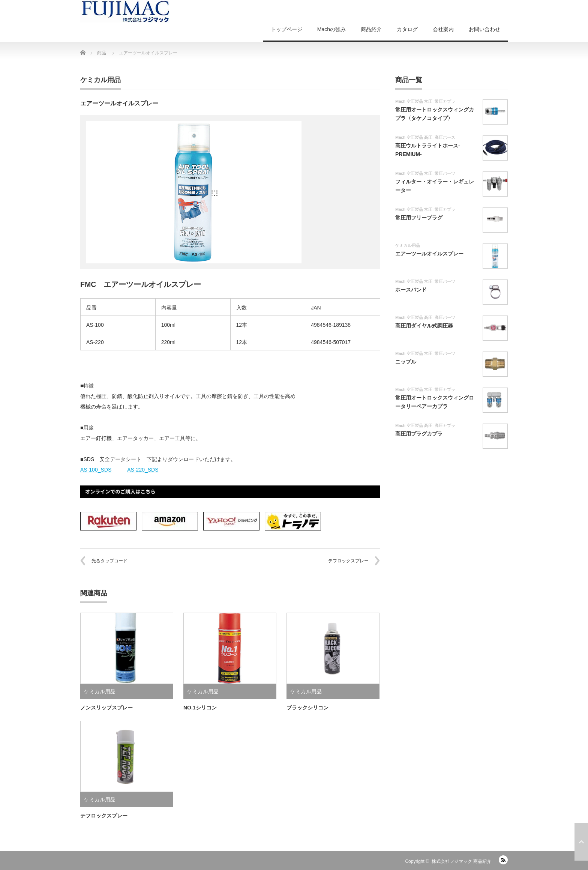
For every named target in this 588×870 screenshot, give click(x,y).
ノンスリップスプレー (106, 708)
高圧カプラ (445, 425)
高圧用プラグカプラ (419, 434)
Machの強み (331, 29)
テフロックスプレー (348, 561)
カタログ (407, 29)
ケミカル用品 (100, 80)
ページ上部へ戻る (581, 842)
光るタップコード (109, 561)
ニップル (406, 362)
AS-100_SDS (96, 470)
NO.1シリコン (200, 708)
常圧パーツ (445, 173)
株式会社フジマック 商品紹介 (461, 861)
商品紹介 (371, 29)
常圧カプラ (445, 101)
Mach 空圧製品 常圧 (414, 101)
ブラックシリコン (307, 708)
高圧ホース (445, 137)
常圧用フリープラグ (419, 218)
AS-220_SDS (143, 470)
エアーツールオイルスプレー (429, 254)
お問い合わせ (484, 29)
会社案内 (443, 29)
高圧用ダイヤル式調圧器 (424, 326)
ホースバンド (411, 290)
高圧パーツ (445, 317)
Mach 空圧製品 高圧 (414, 137)
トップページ (286, 29)
